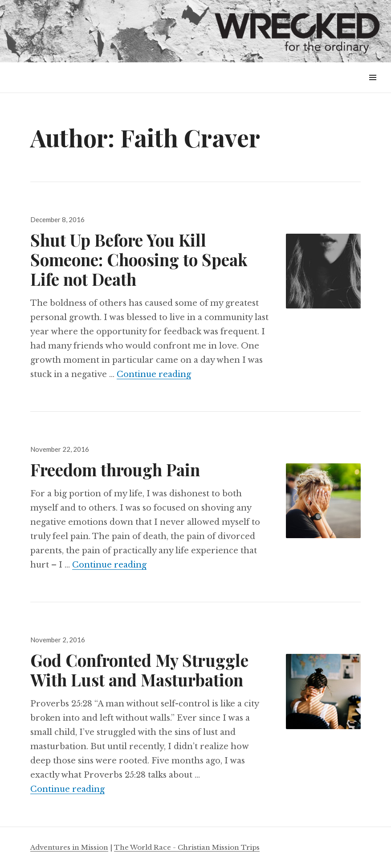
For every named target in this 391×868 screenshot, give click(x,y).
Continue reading (154, 374)
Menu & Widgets (373, 87)
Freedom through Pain (115, 469)
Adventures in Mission (69, 847)
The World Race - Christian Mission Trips (187, 847)
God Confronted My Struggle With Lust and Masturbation (139, 670)
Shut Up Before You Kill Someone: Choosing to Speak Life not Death (139, 259)
